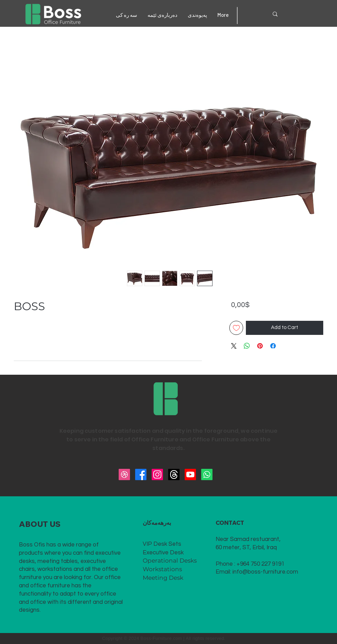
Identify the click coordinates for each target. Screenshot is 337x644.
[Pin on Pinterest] (260, 346)
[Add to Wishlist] (236, 328)
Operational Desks (170, 561)
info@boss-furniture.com (265, 572)
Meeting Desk (163, 578)
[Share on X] (234, 346)
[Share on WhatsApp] (247, 346)
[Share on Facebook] (273, 346)
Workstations (162, 569)
